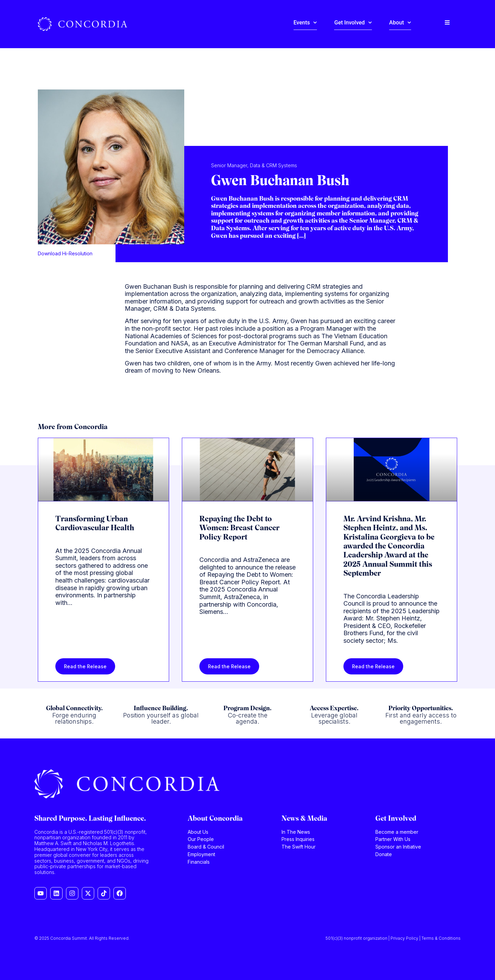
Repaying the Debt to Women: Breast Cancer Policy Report (239, 529)
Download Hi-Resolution (65, 253)
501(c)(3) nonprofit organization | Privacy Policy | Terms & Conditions (393, 938)
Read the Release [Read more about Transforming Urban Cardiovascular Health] (85, 666)
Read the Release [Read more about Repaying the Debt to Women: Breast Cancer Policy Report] (229, 666)
